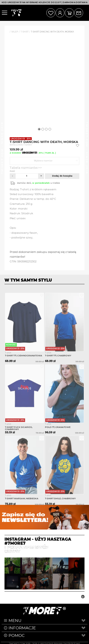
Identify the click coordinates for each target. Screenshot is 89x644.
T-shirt (25, 32)
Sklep (15, 32)
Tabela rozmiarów (24, 168)
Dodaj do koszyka (62, 176)
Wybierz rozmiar (43, 161)
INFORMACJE (22, 628)
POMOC (17, 635)
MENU (15, 621)
